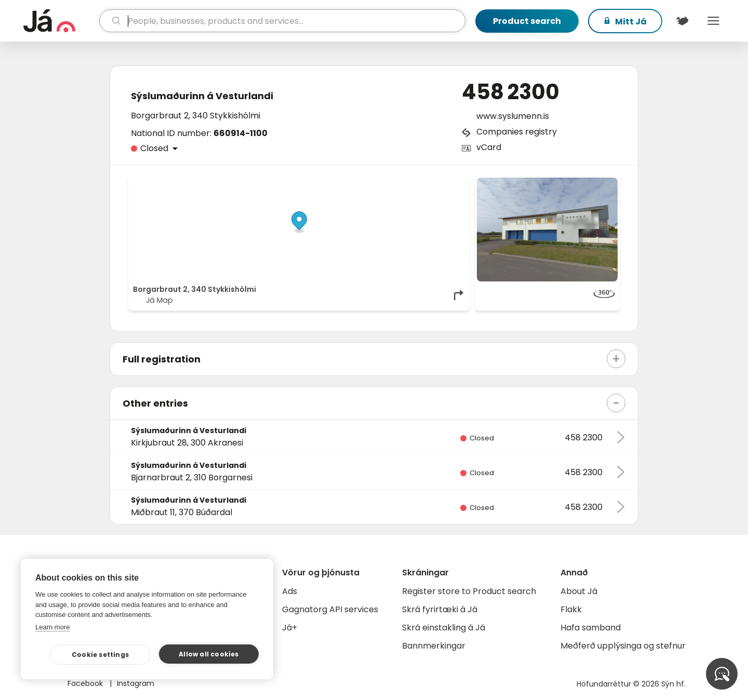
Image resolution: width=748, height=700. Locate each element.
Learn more (52, 627)
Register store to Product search (469, 591)
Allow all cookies (209, 654)
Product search (527, 21)
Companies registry (517, 132)
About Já (579, 591)
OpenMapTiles (445, 183)
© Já (358, 183)
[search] (282, 21)
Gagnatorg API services (330, 609)
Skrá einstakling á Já (444, 628)
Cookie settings (100, 655)
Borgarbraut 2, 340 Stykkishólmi (196, 116)
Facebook (86, 683)
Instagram (136, 683)
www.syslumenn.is (513, 116)
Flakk (571, 609)
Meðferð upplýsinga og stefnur (623, 646)
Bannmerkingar (434, 646)
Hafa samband (591, 628)
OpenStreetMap (395, 183)
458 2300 (511, 92)
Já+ (290, 628)
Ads (290, 591)
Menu (713, 21)
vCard (489, 147)
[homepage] (60, 21)
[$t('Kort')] (682, 21)
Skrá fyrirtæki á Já (440, 609)
